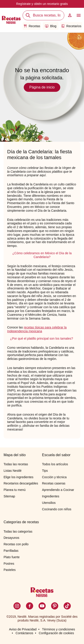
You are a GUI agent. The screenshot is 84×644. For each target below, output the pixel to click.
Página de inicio (42, 87)
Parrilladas (11, 551)
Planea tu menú (15, 490)
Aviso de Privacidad (23, 629)
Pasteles (10, 570)
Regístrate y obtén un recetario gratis (42, 4)
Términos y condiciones (59, 629)
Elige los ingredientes (18, 477)
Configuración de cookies (56, 633)
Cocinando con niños (57, 509)
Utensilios (49, 503)
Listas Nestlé (13, 471)
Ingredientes (51, 496)
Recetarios (71, 26)
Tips (45, 471)
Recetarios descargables (21, 483)
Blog (51, 26)
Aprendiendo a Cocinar (58, 490)
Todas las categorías (18, 531)
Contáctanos (25, 633)
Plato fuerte (12, 557)
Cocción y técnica (54, 477)
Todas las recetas (16, 464)
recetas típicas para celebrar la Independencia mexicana (37, 329)
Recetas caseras (54, 483)
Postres (9, 564)
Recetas (32, 26)
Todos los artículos (55, 464)
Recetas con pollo (16, 544)
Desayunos (11, 538)
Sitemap (9, 496)
